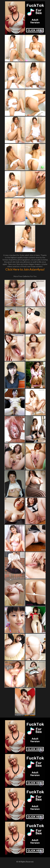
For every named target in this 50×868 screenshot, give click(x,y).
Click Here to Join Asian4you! (25, 269)
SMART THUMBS (30, 715)
